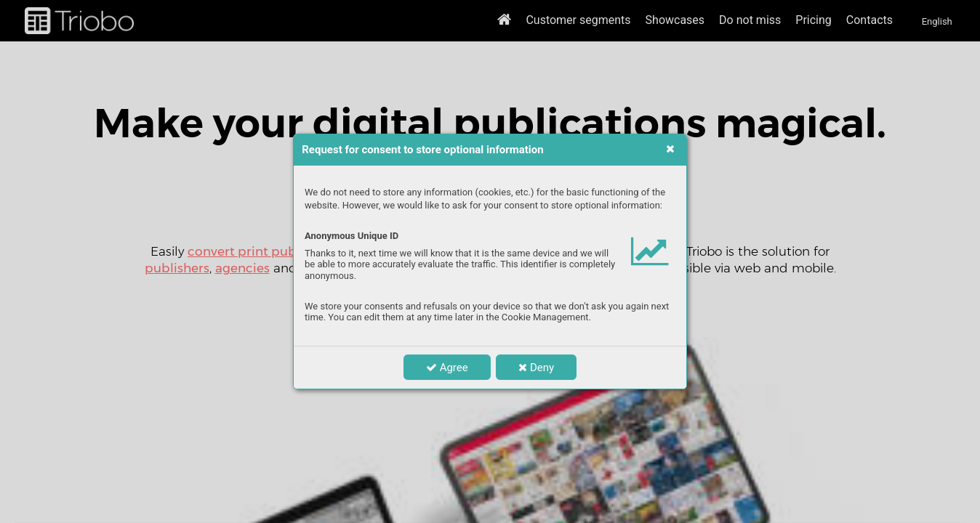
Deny (536, 368)
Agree (447, 368)
